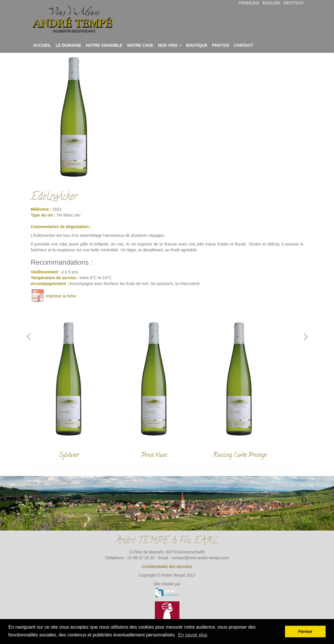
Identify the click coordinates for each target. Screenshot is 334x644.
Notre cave (140, 45)
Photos (221, 45)
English (271, 3)
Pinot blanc (154, 455)
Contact (243, 45)
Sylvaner (69, 455)
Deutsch (293, 3)
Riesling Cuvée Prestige (239, 455)
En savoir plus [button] (193, 635)
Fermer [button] (305, 632)
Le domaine (68, 45)
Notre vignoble (104, 45)
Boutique (197, 45)
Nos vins (170, 45)
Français (249, 3)
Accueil (42, 45)
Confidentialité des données (167, 567)
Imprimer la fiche (53, 296)
